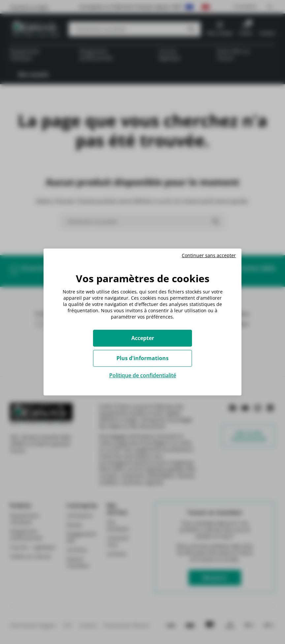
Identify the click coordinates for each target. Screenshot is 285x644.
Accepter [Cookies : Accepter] (143, 338)
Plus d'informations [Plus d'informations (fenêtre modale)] (142, 358)
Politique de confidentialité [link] (143, 375)
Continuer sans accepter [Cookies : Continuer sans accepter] (209, 255)
